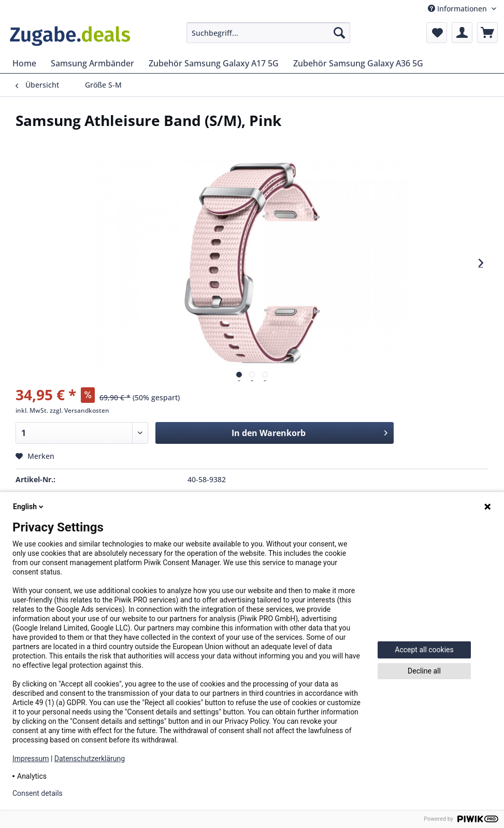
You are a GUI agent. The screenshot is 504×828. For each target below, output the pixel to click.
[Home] (24, 63)
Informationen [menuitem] (458, 9)
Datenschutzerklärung (90, 759)
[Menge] (82, 433)
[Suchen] (339, 33)
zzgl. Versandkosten (80, 410)
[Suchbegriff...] (268, 33)
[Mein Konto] (462, 33)
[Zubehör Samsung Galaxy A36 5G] (358, 63)
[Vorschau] (239, 375)
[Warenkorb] (487, 33)
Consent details (38, 793)
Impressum (31, 759)
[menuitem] (268, 33)
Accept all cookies (424, 650)
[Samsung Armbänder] (92, 63)
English (29, 507)
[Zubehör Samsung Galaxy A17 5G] (214, 63)
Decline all (424, 671)
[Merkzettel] (437, 33)
